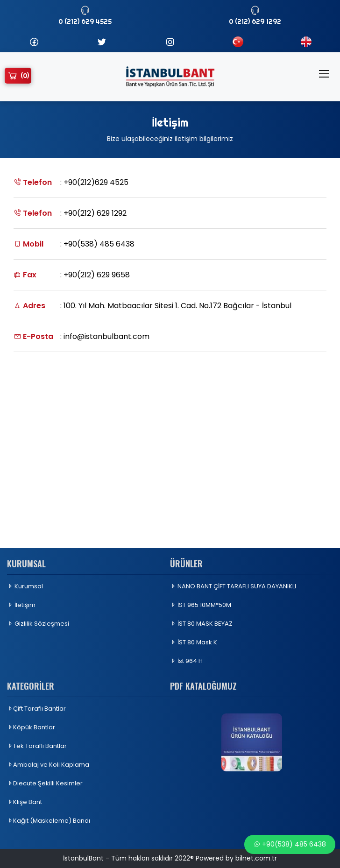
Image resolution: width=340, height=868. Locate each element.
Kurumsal (25, 586)
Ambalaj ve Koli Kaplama (48, 765)
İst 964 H (186, 661)
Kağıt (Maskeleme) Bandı (49, 821)
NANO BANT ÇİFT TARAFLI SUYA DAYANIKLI (233, 586)
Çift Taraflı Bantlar (36, 709)
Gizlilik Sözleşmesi (38, 624)
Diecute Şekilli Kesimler (45, 783)
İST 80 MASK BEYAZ (201, 624)
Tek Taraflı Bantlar (37, 746)
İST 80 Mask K (194, 642)
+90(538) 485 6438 (290, 844)
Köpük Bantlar (31, 727)
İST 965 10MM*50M (201, 605)
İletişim (21, 605)
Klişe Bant (25, 802)
